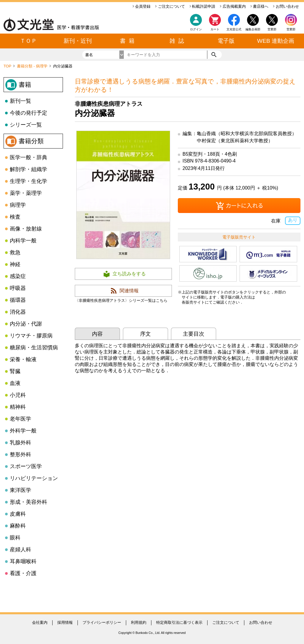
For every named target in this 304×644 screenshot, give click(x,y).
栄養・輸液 (23, 359)
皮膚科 (18, 514)
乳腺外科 (20, 443)
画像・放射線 (26, 229)
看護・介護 (23, 573)
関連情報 (129, 291)
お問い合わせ (286, 6)
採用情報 (65, 622)
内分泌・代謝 (26, 324)
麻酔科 (18, 526)
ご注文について (170, 6)
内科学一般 (23, 241)
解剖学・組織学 (28, 169)
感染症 (18, 276)
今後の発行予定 (28, 113)
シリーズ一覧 (26, 125)
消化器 (18, 312)
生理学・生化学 (28, 181)
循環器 (18, 300)
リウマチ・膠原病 (31, 336)
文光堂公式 (234, 29)
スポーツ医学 (26, 466)
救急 (15, 252)
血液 (15, 383)
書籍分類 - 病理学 (33, 66)
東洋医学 (20, 490)
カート (215, 24)
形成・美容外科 (28, 502)
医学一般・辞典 (28, 157)
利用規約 (139, 622)
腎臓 (15, 371)
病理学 (18, 205)
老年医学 (20, 419)
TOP (8, 66)
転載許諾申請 (202, 6)
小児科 (18, 395)
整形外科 (20, 454)
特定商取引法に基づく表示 (179, 622)
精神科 (18, 407)
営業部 (291, 29)
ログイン (196, 29)
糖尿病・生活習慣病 (34, 348)
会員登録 (142, 6)
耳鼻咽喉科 (23, 561)
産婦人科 (20, 550)
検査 (15, 217)
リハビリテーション (34, 478)
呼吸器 (18, 288)
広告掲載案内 (233, 6)
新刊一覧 (20, 101)
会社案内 (40, 622)
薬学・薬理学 (26, 193)
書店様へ (259, 6)
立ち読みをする (129, 274)
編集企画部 (253, 29)
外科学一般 (23, 431)
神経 (15, 264)
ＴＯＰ (28, 41)
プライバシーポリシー (102, 622)
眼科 (15, 538)
